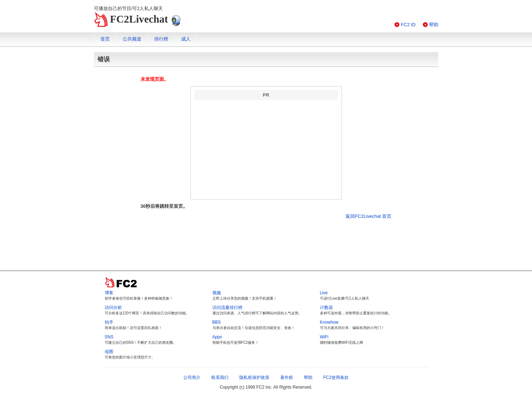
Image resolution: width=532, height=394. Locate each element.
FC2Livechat (139, 19)
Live (324, 293)
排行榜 (161, 39)
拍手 (109, 322)
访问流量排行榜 (227, 308)
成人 (186, 39)
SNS (109, 337)
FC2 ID (408, 25)
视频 (217, 293)
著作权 (287, 377)
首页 (105, 39)
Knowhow (329, 322)
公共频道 (132, 39)
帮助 (434, 25)
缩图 (109, 352)
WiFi (324, 337)
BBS (217, 322)
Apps (217, 337)
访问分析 (113, 308)
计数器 (326, 308)
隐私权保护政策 (254, 377)
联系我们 (220, 377)
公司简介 (192, 377)
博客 (109, 293)
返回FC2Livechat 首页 (369, 216)
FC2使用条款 (336, 377)
